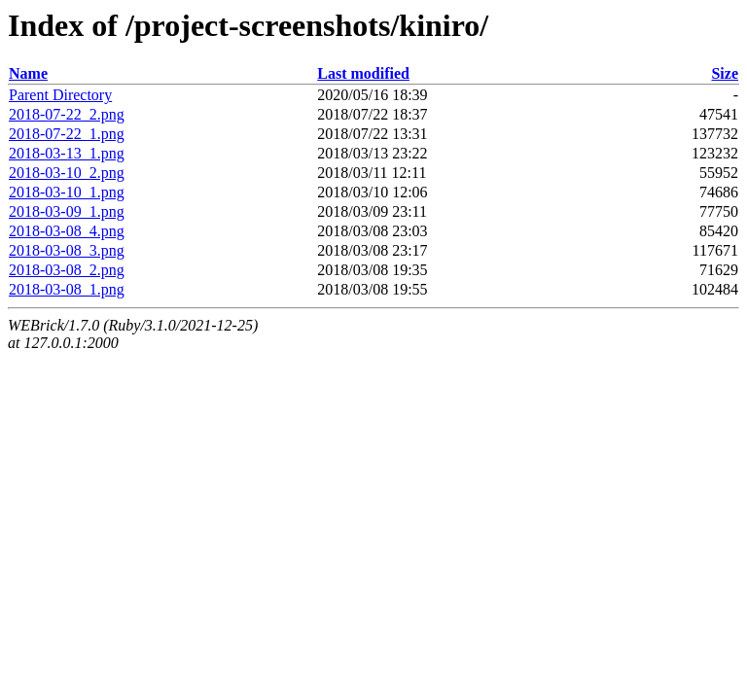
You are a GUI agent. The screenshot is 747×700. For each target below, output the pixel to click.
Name (28, 73)
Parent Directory (60, 95)
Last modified (363, 73)
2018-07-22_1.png (67, 134)
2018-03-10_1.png (67, 192)
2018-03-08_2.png (67, 270)
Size (725, 73)
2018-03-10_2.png (67, 173)
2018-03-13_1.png (67, 153)
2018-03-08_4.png (67, 231)
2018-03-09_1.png (67, 211)
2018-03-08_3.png (67, 250)
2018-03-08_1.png (67, 289)
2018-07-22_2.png (67, 114)
